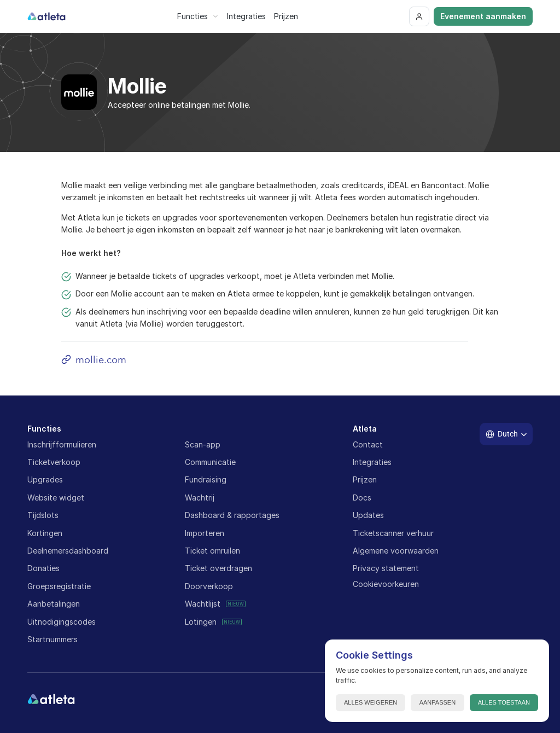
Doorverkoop (209, 586)
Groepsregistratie (59, 586)
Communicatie (210, 462)
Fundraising (206, 479)
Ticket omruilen (212, 551)
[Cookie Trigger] (386, 584)
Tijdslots (43, 515)
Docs (362, 498)
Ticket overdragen (218, 568)
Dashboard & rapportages (232, 515)
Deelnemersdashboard (68, 551)
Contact (368, 444)
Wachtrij (200, 498)
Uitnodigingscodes (62, 622)
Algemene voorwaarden (396, 551)
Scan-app (203, 444)
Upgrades (45, 479)
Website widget (56, 498)
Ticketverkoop (54, 462)
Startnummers (52, 639)
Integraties (372, 462)
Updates (368, 515)
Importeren (205, 533)
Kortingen (45, 533)
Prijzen (365, 479)
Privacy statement (386, 568)
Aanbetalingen (54, 604)
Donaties (43, 568)
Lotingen (201, 622)
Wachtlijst (203, 604)
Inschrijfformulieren (62, 444)
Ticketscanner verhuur (393, 533)
